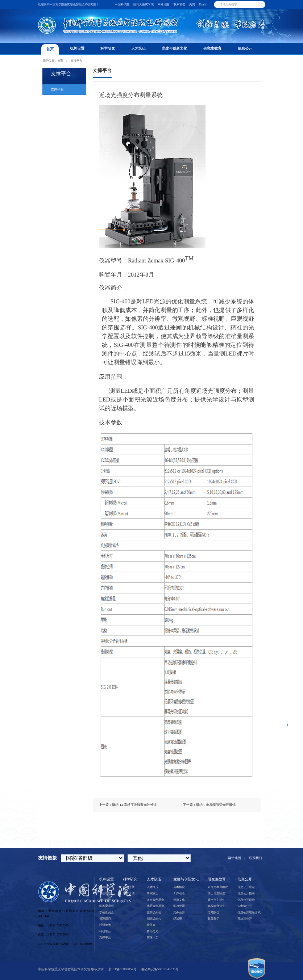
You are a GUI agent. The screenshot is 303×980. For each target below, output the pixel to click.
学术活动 (129, 893)
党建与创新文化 (174, 48)
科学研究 (108, 48)
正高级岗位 (154, 912)
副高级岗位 (154, 919)
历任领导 (105, 900)
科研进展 (129, 887)
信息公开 (245, 48)
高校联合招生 (216, 906)
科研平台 (105, 931)
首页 (50, 49)
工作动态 (179, 893)
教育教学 (213, 919)
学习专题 (179, 906)
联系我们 (179, 5)
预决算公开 (245, 919)
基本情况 (179, 887)
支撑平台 (76, 61)
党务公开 (179, 912)
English (204, 5)
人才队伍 (138, 48)
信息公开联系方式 (249, 912)
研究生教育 (212, 48)
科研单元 (105, 925)
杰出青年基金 (155, 900)
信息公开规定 (246, 887)
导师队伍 (213, 912)
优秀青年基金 (155, 906)
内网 (192, 5)
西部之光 (153, 931)
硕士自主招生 (216, 900)
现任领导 (105, 893)
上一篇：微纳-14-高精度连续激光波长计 (128, 805)
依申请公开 (245, 906)
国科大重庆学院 (144, 5)
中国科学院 (122, 5)
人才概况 (153, 887)
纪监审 (178, 919)
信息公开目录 (246, 900)
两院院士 (153, 893)
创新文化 (179, 900)
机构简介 (105, 887)
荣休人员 (153, 937)
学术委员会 (107, 906)
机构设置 (77, 48)
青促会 (151, 925)
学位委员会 (107, 912)
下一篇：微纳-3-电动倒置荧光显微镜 (209, 805)
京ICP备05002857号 (122, 969)
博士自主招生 (216, 893)
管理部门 (105, 919)
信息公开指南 (246, 893)
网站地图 (163, 5)
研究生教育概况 (218, 887)
